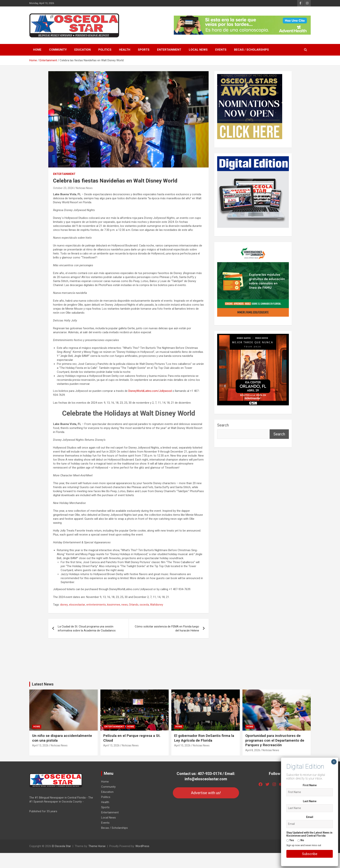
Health (125, 50)
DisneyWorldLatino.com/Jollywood (150, 391)
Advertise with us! (206, 793)
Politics (105, 50)
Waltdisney (157, 605)
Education (83, 50)
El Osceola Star (61, 846)
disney (64, 605)
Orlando (134, 605)
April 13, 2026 (40, 745)
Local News (198, 50)
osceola (144, 605)
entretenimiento (96, 605)
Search (223, 425)
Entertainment (169, 50)
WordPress (142, 846)
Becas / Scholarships (251, 50)
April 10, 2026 (182, 745)
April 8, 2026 (253, 750)
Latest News (43, 684)
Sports (144, 50)
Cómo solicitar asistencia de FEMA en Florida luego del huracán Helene (167, 628)
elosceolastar (77, 605)
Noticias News (84, 188)
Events (221, 50)
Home (37, 50)
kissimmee (114, 605)
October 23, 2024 (63, 188)
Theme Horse (97, 846)
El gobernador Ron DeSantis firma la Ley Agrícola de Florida (204, 738)
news (125, 605)
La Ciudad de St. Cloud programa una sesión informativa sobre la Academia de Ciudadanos (87, 628)
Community (58, 50)
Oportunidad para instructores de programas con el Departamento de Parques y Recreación (275, 740)
